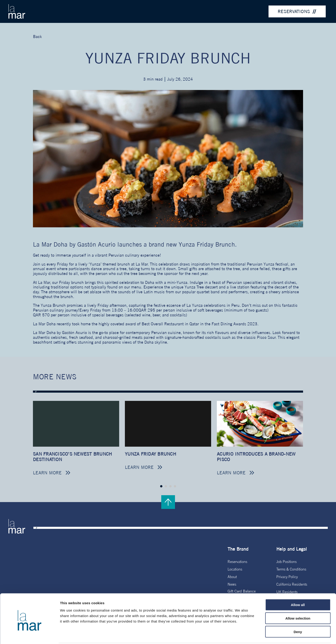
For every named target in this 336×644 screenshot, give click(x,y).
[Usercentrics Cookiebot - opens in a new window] (30, 635)
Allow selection (298, 601)
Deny (298, 615)
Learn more (47, 473)
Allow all (298, 588)
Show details (240, 635)
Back (37, 37)
